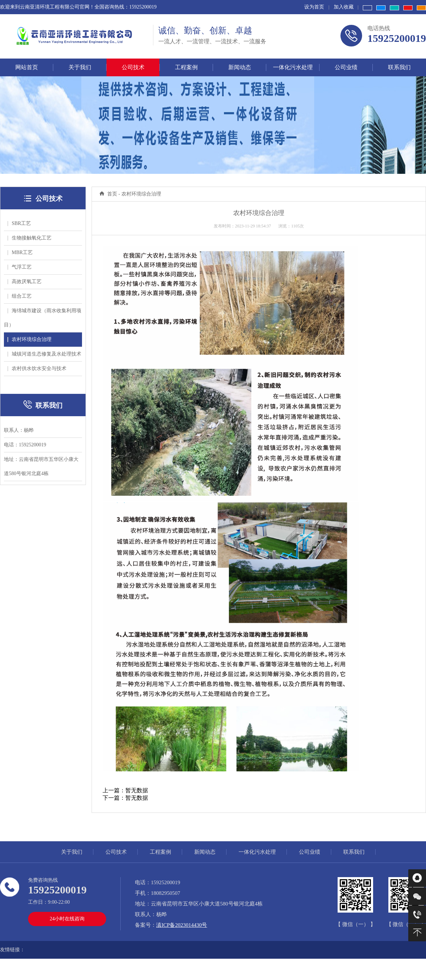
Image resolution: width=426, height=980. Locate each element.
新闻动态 (205, 852)
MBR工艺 (20, 252)
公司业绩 (310, 852)
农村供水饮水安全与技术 (37, 368)
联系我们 (354, 852)
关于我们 (72, 852)
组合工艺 (20, 296)
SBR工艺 (19, 223)
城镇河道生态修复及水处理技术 (44, 354)
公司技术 (116, 852)
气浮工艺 (20, 267)
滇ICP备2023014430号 (182, 925)
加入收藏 (344, 7)
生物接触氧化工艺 (29, 238)
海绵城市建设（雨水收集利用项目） (43, 318)
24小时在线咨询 (67, 919)
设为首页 (314, 7)
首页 (112, 194)
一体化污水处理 (257, 852)
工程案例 (160, 852)
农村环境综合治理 (29, 339)
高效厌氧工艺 (24, 282)
